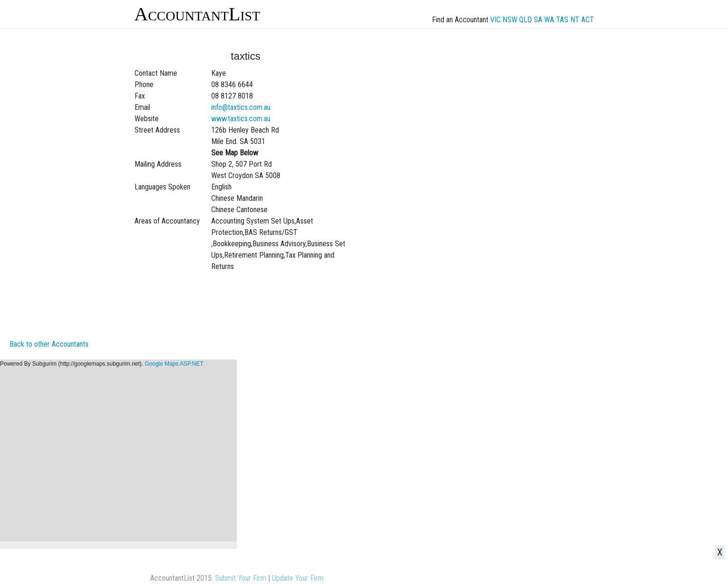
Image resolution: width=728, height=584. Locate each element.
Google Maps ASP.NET (174, 364)
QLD (526, 20)
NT (575, 20)
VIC (495, 20)
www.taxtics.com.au (241, 119)
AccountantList (198, 14)
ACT (588, 20)
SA (538, 20)
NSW (510, 20)
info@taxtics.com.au (241, 107)
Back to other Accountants (49, 344)
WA (549, 20)
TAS (562, 20)
